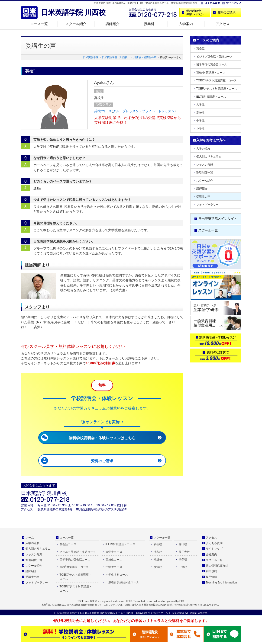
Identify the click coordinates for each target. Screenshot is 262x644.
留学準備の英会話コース (212, 64)
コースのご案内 (208, 40)
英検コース (103, 111)
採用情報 (211, 577)
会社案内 (211, 554)
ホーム (30, 538)
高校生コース (114, 560)
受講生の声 (203, 197)
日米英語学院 (91, 57)
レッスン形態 (205, 165)
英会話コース (68, 544)
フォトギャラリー (207, 205)
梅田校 (183, 544)
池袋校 (158, 560)
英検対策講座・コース (211, 73)
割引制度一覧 (205, 173)
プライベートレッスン (158, 111)
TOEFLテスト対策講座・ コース (76, 589)
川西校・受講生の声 (145, 57)
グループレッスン (126, 111)
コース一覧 (39, 24)
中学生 (201, 121)
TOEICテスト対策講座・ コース (76, 577)
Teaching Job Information (221, 583)
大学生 (201, 105)
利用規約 (211, 571)
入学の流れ (203, 149)
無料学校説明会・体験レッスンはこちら (102, 438)
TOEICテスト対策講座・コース (217, 80)
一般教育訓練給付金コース (122, 582)
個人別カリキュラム (209, 157)
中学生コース (114, 567)
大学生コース (114, 552)
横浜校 (158, 567)
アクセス (223, 24)
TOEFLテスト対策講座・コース (217, 89)
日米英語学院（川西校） (116, 57)
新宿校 (158, 544)
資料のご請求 (102, 461)
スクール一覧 (162, 538)
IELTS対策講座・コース (211, 97)
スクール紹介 (76, 24)
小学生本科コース (117, 575)
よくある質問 (214, 543)
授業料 (149, 24)
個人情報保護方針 (217, 566)
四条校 (183, 559)
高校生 (201, 113)
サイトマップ (214, 549)
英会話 (201, 48)
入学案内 (186, 24)
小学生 (201, 129)
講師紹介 (113, 24)
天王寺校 (184, 552)
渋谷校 (158, 552)
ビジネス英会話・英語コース (214, 57)
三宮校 (183, 567)
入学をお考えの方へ (211, 140)
